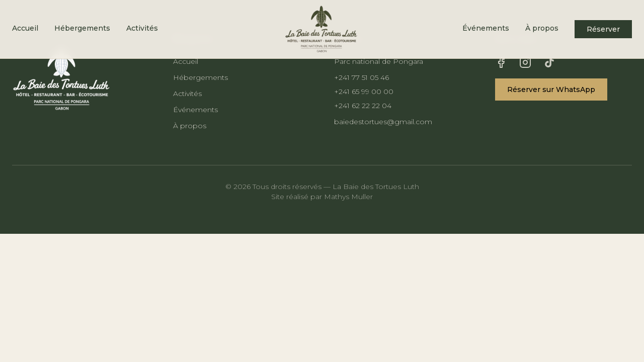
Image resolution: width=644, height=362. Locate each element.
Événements (486, 28)
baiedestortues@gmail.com (383, 122)
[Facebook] (501, 62)
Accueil (25, 28)
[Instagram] (525, 62)
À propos (542, 28)
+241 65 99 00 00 (364, 92)
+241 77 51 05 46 (361, 77)
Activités (142, 28)
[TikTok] (549, 62)
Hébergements (82, 28)
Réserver (603, 29)
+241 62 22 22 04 (363, 106)
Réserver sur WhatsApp (551, 89)
